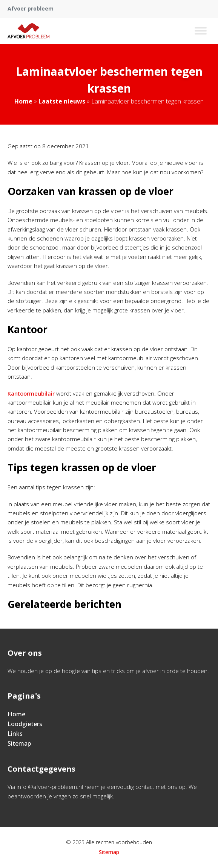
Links (15, 734)
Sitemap (19, 743)
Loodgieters (25, 724)
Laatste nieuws (62, 101)
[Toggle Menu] (201, 31)
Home (23, 101)
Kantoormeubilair (32, 393)
